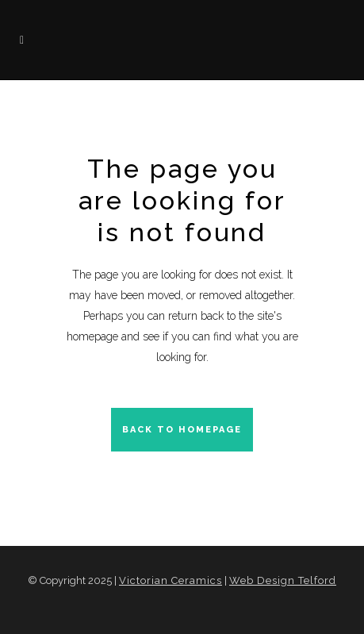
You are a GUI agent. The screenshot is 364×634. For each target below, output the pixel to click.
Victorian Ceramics (171, 580)
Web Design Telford (283, 580)
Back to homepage (182, 430)
